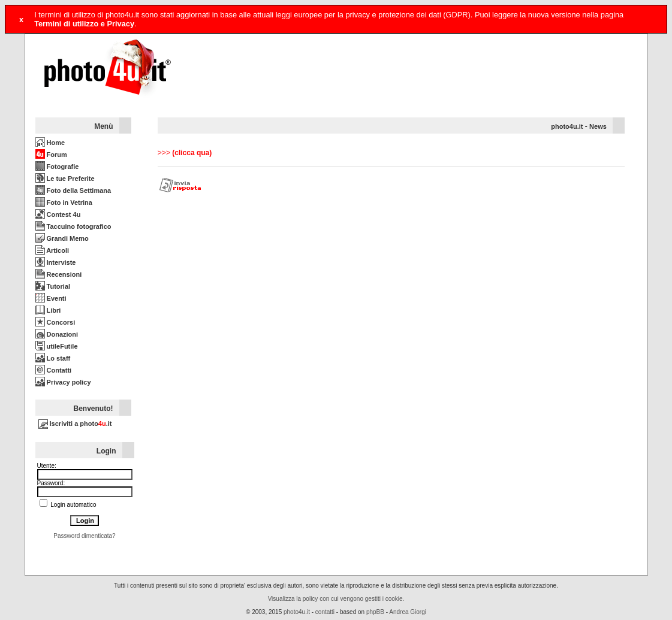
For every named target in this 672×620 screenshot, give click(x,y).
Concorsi (55, 322)
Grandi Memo (62, 238)
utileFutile (57, 346)
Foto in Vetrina (64, 202)
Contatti (54, 370)
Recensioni (59, 274)
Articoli (52, 250)
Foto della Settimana (73, 190)
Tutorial (53, 286)
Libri (48, 310)
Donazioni (57, 334)
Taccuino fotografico (73, 226)
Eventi (51, 298)
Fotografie (57, 167)
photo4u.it (567, 126)
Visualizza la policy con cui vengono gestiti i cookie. (336, 599)
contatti (325, 612)
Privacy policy (63, 382)
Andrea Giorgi (408, 612)
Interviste (56, 262)
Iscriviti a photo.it (75, 424)
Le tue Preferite (65, 179)
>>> (185, 153)
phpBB (375, 612)
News (598, 126)
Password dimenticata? (84, 536)
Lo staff (53, 358)
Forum (51, 155)
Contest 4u (58, 214)
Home (50, 143)
